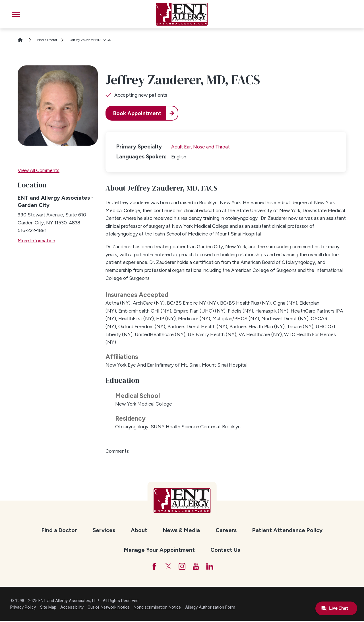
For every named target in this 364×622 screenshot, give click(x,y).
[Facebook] (152, 567)
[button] (16, 14)
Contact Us (225, 550)
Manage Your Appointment (159, 550)
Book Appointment (139, 113)
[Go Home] (23, 40)
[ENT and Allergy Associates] (182, 14)
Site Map (48, 608)
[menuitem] (59, 531)
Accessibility (72, 608)
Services (104, 530)
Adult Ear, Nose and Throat (200, 147)
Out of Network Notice (109, 608)
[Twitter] (167, 567)
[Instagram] (182, 567)
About (139, 530)
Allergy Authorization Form (210, 608)
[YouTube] (197, 567)
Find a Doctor (47, 40)
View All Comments (39, 170)
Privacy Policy (23, 608)
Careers (226, 530)
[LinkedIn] (212, 567)
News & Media (181, 530)
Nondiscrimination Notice (157, 608)
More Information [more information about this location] (36, 241)
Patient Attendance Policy (287, 530)
